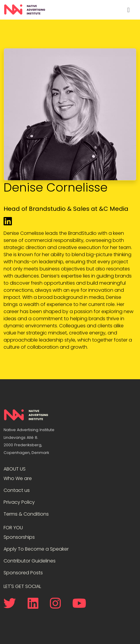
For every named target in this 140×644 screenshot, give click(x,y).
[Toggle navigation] (128, 10)
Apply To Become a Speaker (36, 549)
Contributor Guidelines (30, 561)
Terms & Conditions (26, 514)
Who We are (18, 478)
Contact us (17, 490)
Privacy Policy (19, 502)
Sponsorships (19, 537)
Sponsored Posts (23, 573)
